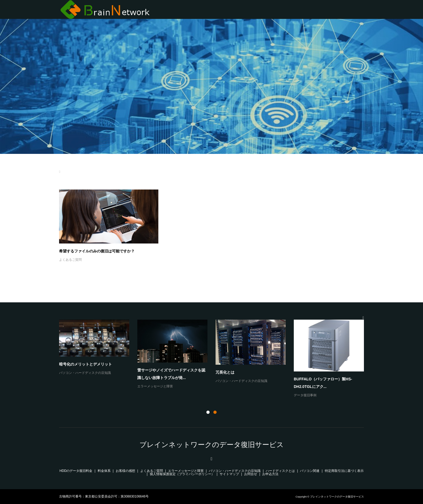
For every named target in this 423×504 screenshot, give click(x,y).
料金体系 (104, 471)
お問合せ (251, 474)
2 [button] (215, 412)
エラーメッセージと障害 (155, 386)
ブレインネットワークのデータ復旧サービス (212, 445)
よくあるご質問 (70, 260)
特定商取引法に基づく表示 (344, 471)
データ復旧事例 (305, 395)
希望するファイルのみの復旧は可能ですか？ (97, 251)
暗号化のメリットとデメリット (86, 364)
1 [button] (208, 412)
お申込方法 (270, 474)
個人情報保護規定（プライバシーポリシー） (182, 474)
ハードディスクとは (280, 471)
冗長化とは (225, 372)
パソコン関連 (310, 471)
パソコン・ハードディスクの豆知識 (85, 373)
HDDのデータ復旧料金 (76, 471)
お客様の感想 (125, 471)
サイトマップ (229, 474)
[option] (216, 359)
